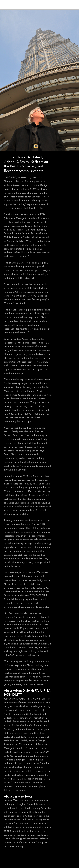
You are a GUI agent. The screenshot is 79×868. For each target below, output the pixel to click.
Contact (19, 862)
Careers (11, 862)
